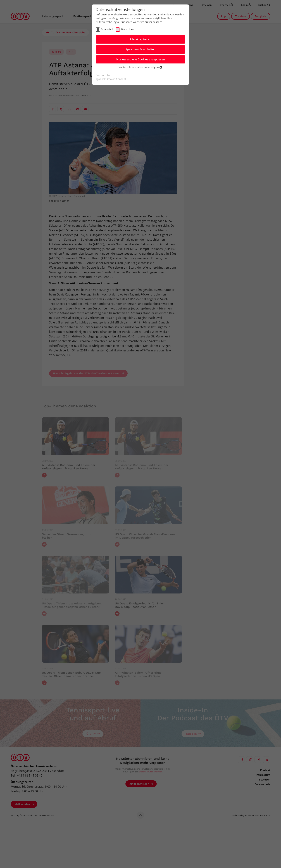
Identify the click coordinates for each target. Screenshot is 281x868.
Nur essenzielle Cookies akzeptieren (141, 59)
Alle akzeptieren (140, 39)
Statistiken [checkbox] (127, 29)
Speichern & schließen (140, 49)
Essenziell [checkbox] (107, 29)
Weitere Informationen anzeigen (140, 67)
